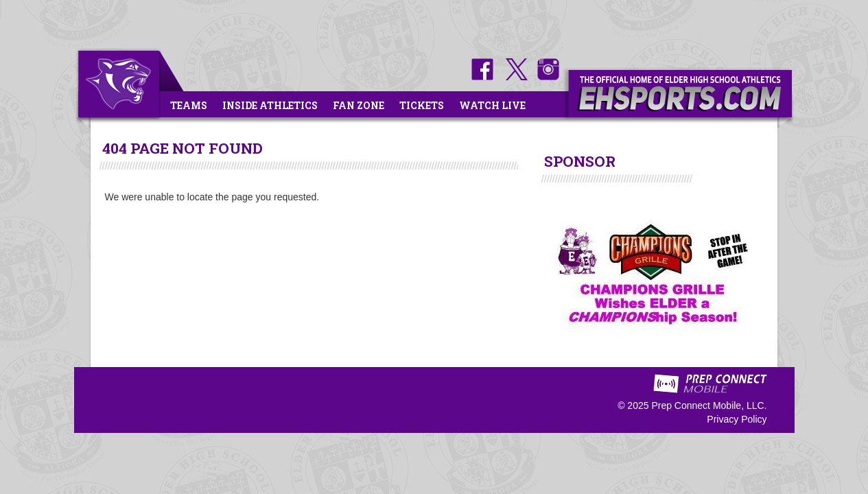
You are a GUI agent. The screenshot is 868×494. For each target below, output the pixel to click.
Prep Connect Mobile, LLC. (709, 405)
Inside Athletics (270, 105)
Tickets (422, 105)
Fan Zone (359, 105)
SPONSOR (580, 161)
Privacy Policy (737, 419)
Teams (189, 105)
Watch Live (492, 105)
